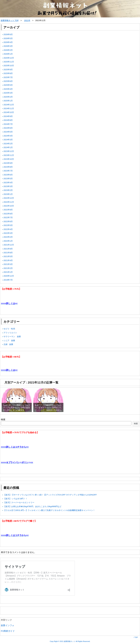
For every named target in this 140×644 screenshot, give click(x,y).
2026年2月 (8, 50)
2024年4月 (8, 136)
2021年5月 (8, 256)
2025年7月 (8, 77)
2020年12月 (9, 276)
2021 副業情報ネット (68, 641)
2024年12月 (9, 105)
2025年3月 (8, 93)
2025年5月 (8, 85)
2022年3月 (8, 233)
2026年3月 (8, 46)
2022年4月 (8, 229)
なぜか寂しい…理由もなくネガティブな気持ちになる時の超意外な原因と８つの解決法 (17, 408)
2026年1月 (8, 54)
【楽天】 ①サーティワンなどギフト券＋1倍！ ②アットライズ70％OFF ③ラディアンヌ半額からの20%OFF (50, 495)
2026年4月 (8, 42)
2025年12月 (9, 58)
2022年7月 (8, 217)
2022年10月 (9, 206)
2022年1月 (8, 241)
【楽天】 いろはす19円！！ (15, 499)
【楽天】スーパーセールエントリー (19, 502)
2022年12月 (9, 198)
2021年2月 (8, 268)
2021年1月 (8, 272)
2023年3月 (8, 186)
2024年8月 (8, 120)
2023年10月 (9, 159)
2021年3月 (8, 264)
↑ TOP (135, 637)
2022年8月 (8, 214)
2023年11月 (9, 155)
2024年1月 (8, 147)
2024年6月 (8, 128)
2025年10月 (9, 66)
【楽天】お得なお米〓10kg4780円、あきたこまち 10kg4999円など (33, 506)
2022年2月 (8, 237)
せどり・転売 (9, 329)
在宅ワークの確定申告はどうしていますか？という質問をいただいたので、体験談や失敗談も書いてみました (48, 409)
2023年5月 (8, 179)
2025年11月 (9, 62)
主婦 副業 (8, 344)
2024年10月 (9, 112)
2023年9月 (8, 163)
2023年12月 (9, 151)
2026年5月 (8, 38)
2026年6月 (8, 34)
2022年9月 (8, 210)
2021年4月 (8, 260)
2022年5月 (8, 225)
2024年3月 (8, 140)
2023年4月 (8, 183)
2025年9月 (8, 70)
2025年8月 (8, 73)
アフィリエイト (10, 333)
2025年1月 (8, 101)
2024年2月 (8, 144)
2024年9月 (8, 116)
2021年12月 (9, 245)
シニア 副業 (9, 341)
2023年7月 (8, 171)
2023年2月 (8, 190)
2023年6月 (8, 175)
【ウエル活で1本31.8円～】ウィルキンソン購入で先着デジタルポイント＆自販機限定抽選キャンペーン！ (49, 510)
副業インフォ (8, 625)
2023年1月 (8, 194)
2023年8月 (8, 167)
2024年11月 (9, 108)
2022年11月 (9, 202)
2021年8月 (8, 253)
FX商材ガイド (8, 631)
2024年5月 (8, 132)
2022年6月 (8, 221)
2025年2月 (8, 97)
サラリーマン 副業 (12, 337)
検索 (3, 419)
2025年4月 (8, 89)
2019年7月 (8, 280)
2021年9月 (8, 249)
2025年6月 (8, 81)
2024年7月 (8, 124)
